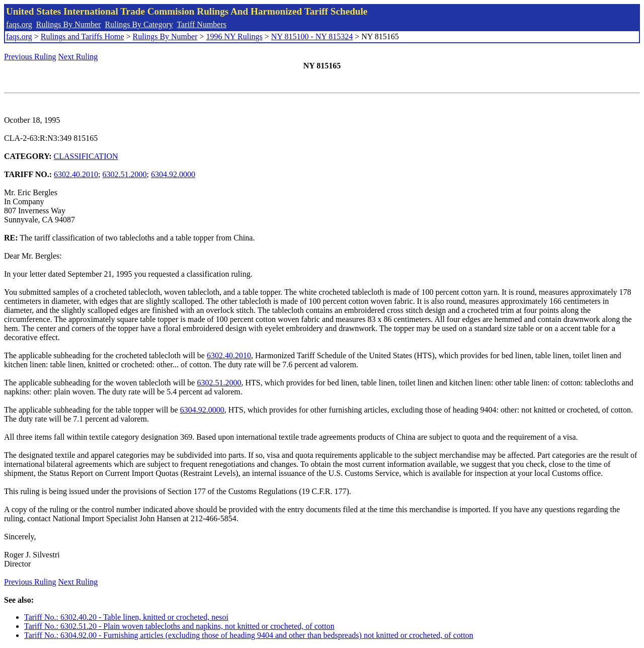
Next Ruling (78, 57)
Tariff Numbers (202, 24)
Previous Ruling (30, 57)
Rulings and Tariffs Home (83, 36)
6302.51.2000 (125, 174)
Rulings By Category (139, 24)
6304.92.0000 (173, 174)
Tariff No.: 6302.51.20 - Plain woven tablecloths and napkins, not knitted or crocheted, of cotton (179, 626)
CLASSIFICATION (86, 156)
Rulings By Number (69, 24)
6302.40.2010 (76, 174)
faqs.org (19, 24)
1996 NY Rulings (234, 36)
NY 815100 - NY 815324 (312, 36)
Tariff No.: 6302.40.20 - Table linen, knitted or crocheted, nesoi (126, 617)
